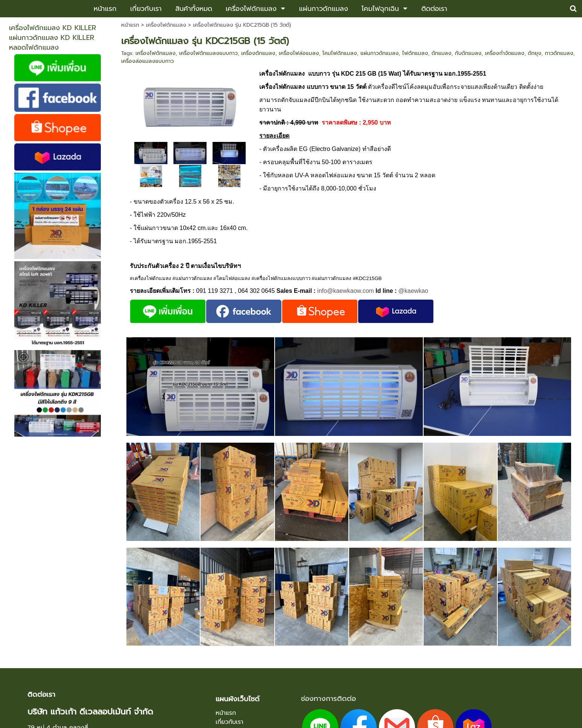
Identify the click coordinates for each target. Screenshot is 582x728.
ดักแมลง (441, 53)
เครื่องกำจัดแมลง (505, 53)
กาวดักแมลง (559, 53)
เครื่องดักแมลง (258, 53)
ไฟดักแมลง (415, 53)
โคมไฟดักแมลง (340, 53)
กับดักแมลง (468, 53)
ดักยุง (535, 53)
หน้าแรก (130, 25)
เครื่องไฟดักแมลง (166, 25)
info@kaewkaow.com (346, 291)
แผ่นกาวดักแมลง (380, 53)
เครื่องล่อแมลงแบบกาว (147, 61)
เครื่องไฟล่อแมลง (299, 53)
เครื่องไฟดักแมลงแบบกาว (208, 53)
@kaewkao (413, 291)
